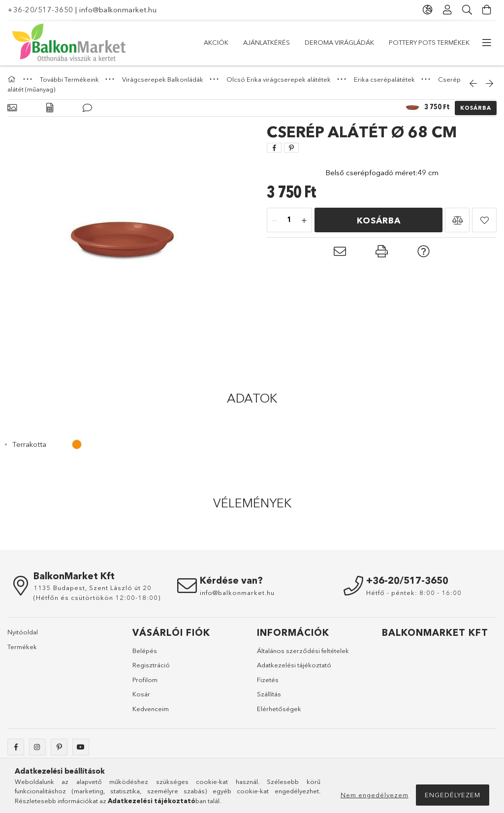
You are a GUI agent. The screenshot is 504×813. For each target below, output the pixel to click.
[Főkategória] (13, 79)
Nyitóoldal (23, 632)
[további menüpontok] (487, 43)
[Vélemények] (87, 108)
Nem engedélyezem (375, 795)
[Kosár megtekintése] (487, 10)
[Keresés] (467, 10)
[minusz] (275, 220)
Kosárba (476, 108)
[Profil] (447, 10)
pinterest (59, 747)
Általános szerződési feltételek (303, 651)
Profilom (145, 680)
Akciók (216, 42)
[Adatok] (50, 108)
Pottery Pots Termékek (429, 42)
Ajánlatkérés (267, 42)
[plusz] (304, 220)
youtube (81, 747)
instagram (37, 747)
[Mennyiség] (289, 220)
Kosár (141, 694)
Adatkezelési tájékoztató (294, 665)
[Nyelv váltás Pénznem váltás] (428, 10)
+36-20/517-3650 (40, 10)
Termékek (22, 647)
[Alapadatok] (12, 108)
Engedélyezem (453, 795)
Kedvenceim (151, 709)
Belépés (145, 651)
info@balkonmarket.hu (118, 10)
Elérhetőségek (279, 709)
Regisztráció (151, 665)
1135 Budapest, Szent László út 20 (93, 588)
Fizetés (268, 680)
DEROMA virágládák (339, 42)
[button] (457, 220)
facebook (16, 747)
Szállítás (269, 694)
